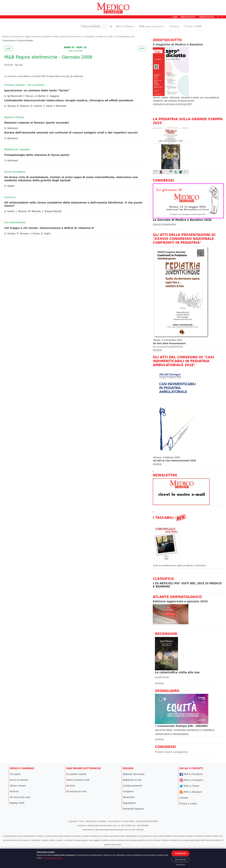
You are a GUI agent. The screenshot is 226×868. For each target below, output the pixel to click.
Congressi (175, 26)
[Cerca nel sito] (94, 27)
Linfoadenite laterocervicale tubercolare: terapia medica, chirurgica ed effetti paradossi (69, 100)
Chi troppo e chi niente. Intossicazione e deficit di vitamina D (49, 228)
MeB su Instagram (191, 780)
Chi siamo (15, 774)
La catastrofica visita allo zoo (177, 672)
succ (142, 48)
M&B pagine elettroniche (151, 26)
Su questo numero (76, 774)
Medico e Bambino (125, 26)
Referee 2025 (17, 803)
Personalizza (180, 864)
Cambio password (133, 786)
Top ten (19, 65)
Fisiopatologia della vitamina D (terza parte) (37, 155)
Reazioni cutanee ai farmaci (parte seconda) (37, 123)
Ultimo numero (18, 786)
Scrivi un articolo (19, 780)
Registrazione (207, 17)
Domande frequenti (133, 809)
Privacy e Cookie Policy (53, 858)
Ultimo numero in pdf (78, 780)
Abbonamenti (188, 17)
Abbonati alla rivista (134, 774)
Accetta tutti (180, 853)
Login (175, 17)
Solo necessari (180, 859)
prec (8, 48)
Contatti (184, 798)
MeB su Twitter (189, 786)
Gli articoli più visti (20, 797)
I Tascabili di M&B (193, 26)
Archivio (9, 65)
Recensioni (129, 797)
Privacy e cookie (188, 804)
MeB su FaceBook (191, 774)
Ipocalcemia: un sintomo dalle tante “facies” (37, 90)
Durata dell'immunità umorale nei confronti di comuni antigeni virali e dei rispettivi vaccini (71, 133)
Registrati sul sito (132, 780)
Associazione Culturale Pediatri (18, 41)
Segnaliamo (129, 803)
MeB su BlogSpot (191, 792)
